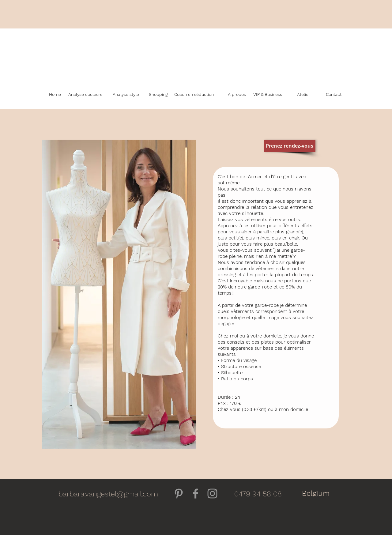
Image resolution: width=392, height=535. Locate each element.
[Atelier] (303, 95)
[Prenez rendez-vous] (290, 146)
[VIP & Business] (268, 95)
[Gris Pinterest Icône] (179, 494)
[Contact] (334, 95)
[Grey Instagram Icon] (212, 494)
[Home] (55, 95)
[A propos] (237, 95)
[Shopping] (158, 95)
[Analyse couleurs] (85, 95)
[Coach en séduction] (194, 95)
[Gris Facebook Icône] (196, 494)
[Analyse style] (126, 95)
